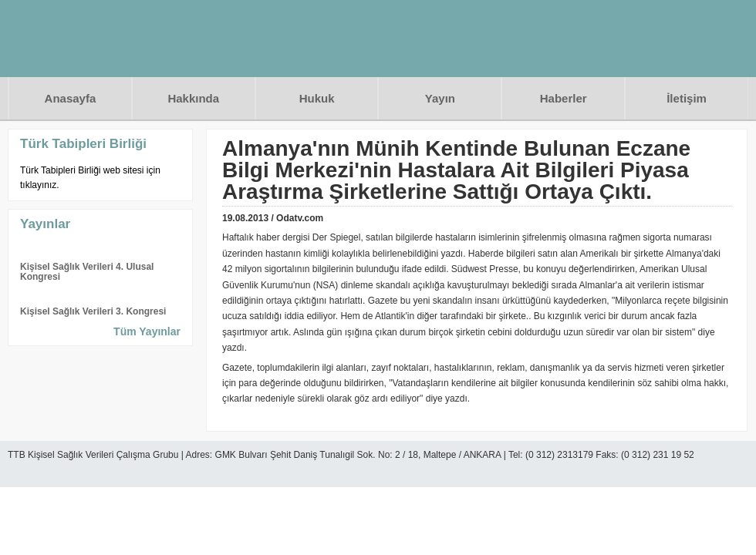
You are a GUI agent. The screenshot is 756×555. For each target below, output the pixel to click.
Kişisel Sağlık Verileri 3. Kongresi (93, 311)
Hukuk (317, 98)
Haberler (564, 98)
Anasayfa (71, 98)
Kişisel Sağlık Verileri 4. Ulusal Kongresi (87, 272)
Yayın (440, 98)
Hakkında (193, 98)
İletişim (687, 98)
